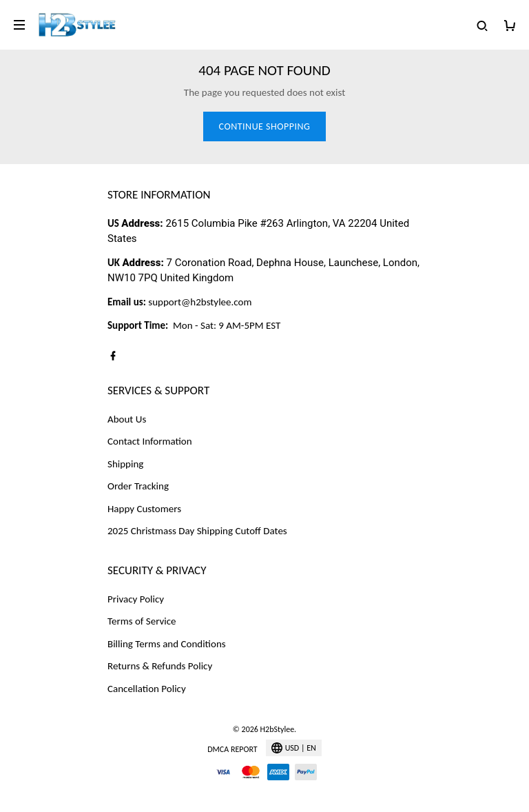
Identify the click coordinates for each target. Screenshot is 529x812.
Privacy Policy (136, 599)
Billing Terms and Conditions (167, 644)
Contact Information (150, 441)
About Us (127, 419)
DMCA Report (232, 749)
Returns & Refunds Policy (160, 666)
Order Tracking (138, 486)
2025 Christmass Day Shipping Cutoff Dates (197, 531)
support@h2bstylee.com (200, 302)
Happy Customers (144, 509)
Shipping (125, 464)
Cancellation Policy (147, 689)
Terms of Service (142, 621)
